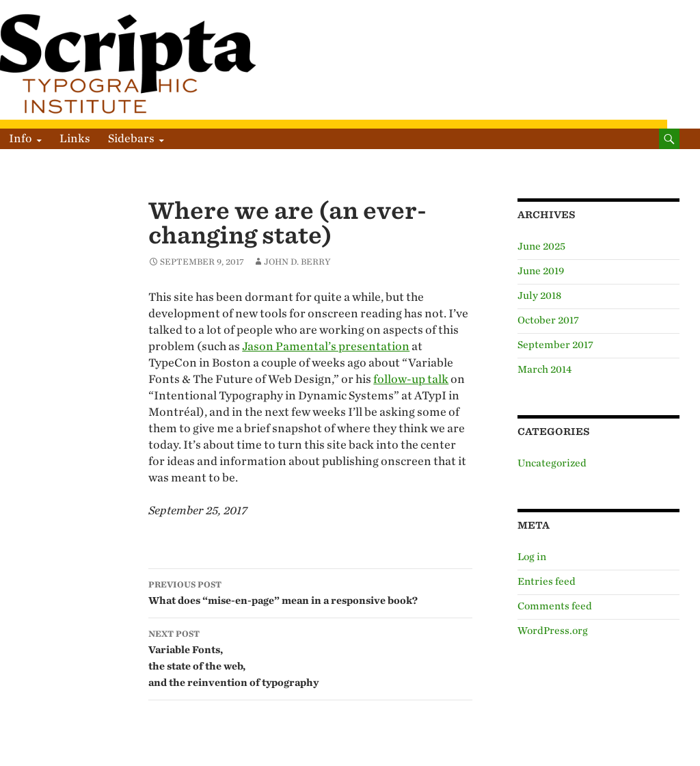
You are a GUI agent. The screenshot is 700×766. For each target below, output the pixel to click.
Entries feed (547, 582)
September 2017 (555, 345)
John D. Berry (297, 262)
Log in (532, 557)
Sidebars (131, 138)
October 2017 (548, 320)
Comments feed (555, 606)
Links (75, 138)
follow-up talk (411, 379)
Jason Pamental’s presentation (326, 346)
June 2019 (541, 271)
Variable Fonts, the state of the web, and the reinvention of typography (310, 657)
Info (21, 138)
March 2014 (545, 370)
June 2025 (541, 247)
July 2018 (539, 296)
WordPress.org (553, 631)
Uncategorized (552, 463)
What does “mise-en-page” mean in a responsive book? (310, 592)
